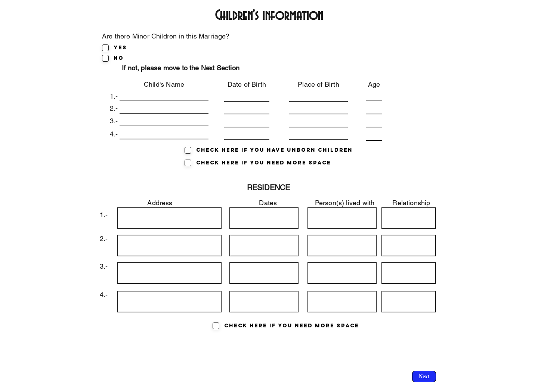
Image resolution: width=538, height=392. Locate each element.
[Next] (424, 376)
